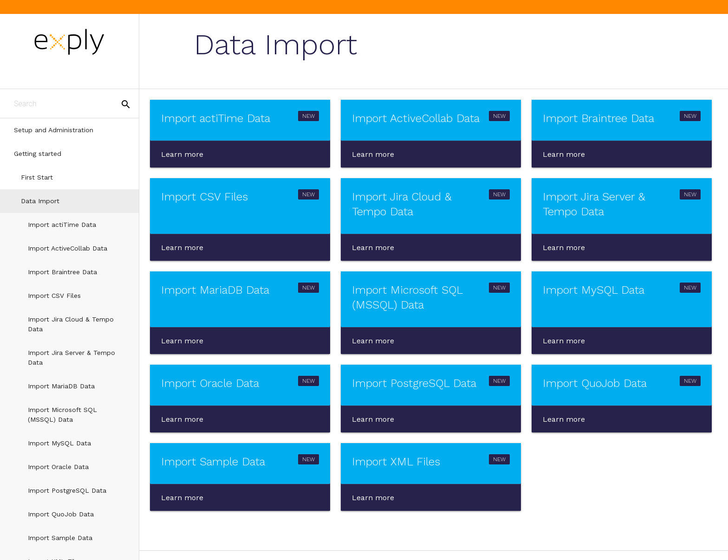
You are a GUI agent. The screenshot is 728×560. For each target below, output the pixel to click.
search (126, 104)
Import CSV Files (54, 296)
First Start (37, 177)
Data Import (40, 201)
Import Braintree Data (62, 272)
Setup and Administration (54, 130)
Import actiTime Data (62, 225)
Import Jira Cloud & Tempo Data (71, 324)
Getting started (38, 154)
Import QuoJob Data (61, 514)
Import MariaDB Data (61, 386)
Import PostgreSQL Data (67, 490)
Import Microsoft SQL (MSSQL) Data (62, 415)
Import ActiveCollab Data (68, 248)
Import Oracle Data (58, 467)
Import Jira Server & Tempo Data (71, 357)
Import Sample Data (60, 538)
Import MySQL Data (59, 443)
